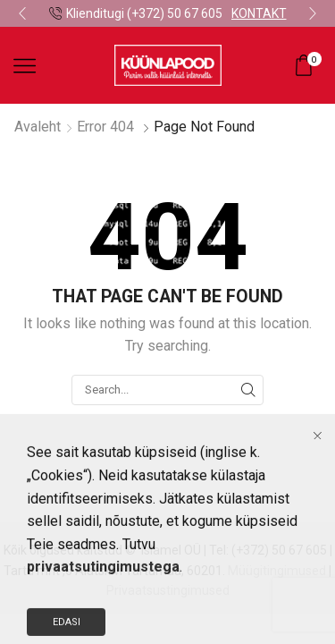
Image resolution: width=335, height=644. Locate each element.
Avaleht (38, 127)
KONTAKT (259, 13)
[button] (22, 13)
